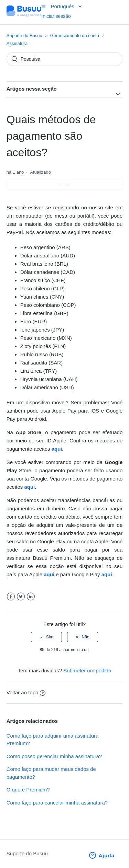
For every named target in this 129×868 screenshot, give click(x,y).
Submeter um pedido (87, 670)
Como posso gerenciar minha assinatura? (54, 756)
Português (63, 6)
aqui (57, 449)
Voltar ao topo (26, 692)
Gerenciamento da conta (75, 36)
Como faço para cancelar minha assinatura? (57, 803)
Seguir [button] (64, 185)
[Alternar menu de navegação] (44, 6)
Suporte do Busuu (24, 36)
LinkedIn (31, 597)
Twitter (21, 597)
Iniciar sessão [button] (56, 16)
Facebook (11, 597)
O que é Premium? (28, 790)
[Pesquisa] (65, 59)
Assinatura (17, 43)
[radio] (46, 637)
